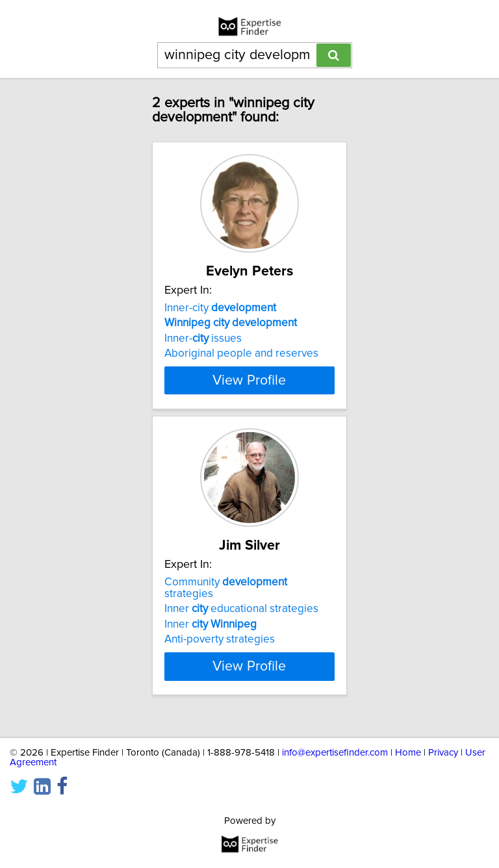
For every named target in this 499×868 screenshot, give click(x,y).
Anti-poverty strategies (220, 651)
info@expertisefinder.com (335, 753)
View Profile (249, 392)
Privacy (443, 753)
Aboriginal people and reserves (241, 353)
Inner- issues (203, 338)
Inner (211, 636)
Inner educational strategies (241, 620)
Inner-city (220, 308)
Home (408, 753)
